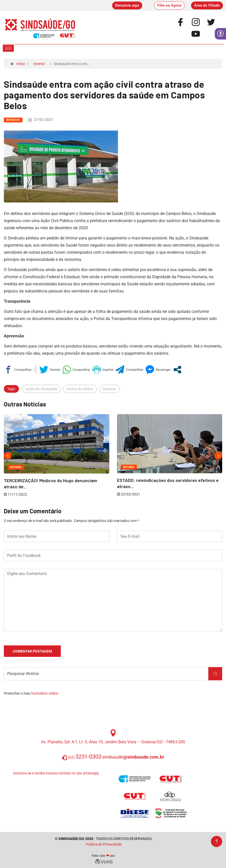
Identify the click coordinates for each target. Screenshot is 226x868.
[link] (127, 5)
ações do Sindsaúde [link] (41, 389)
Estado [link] (16, 467)
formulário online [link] (45, 693)
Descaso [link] (109, 389)
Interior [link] (39, 64)
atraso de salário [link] (80, 389)
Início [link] (21, 64)
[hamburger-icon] (8, 48)
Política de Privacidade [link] (104, 844)
